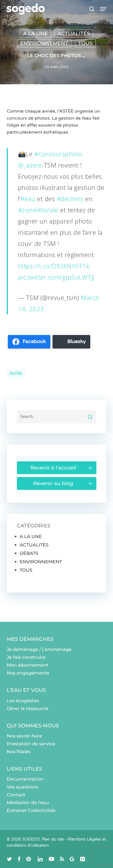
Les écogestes (23, 701)
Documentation (25, 779)
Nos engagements (28, 673)
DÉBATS (29, 553)
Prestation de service (31, 744)
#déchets (70, 199)
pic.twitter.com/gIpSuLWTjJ (56, 277)
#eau (28, 199)
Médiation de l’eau (28, 803)
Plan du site (53, 839)
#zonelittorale (38, 210)
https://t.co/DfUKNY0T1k (54, 266)
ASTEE (16, 373)
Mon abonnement (28, 665)
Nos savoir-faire (24, 736)
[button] (103, 9)
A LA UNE (35, 34)
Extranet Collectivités (31, 810)
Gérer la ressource (28, 708)
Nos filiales (19, 752)
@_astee (30, 165)
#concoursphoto (58, 154)
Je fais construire (26, 657)
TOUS (85, 43)
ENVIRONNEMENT (44, 43)
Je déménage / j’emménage (39, 649)
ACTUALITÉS (74, 34)
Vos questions (22, 787)
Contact (16, 795)
